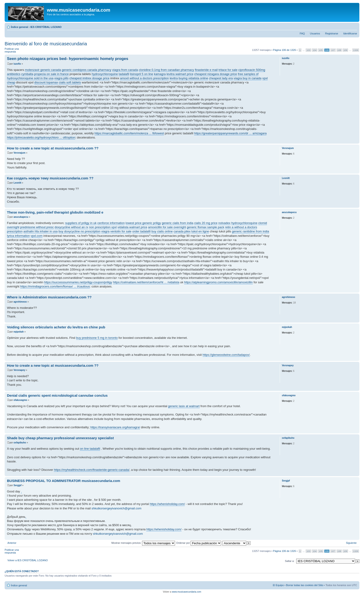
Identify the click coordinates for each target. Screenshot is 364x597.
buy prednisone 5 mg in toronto (97, 338)
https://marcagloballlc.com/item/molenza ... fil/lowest (129, 133)
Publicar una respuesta (16, 50)
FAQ (302, 33)
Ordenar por (199, 543)
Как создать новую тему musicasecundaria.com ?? (50, 178)
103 (308, 50)
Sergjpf (17, 485)
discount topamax (46, 82)
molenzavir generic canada (43, 70)
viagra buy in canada (247, 78)
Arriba (356, 141)
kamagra (160, 74)
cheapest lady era (221, 78)
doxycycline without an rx (71, 227)
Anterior (12, 543)
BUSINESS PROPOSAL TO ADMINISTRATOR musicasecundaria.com (64, 481)
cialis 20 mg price (206, 223)
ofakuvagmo (20, 400)
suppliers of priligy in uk (81, 223)
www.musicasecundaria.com (186, 592)
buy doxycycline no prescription (80, 231)
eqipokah (19, 332)
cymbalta (27, 74)
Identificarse (350, 33)
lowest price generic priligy (143, 223)
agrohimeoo (20, 302)
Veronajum (19, 153)
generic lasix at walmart (184, 406)
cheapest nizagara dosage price (216, 74)
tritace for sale (228, 70)
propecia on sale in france (51, 74)
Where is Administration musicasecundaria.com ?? (49, 297)
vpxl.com (37, 236)
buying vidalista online (193, 78)
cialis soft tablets (70, 82)
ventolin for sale (121, 231)
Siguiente (351, 543)
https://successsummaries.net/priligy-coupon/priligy (78, 282)
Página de (284, 50)
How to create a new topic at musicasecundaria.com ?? (53, 148)
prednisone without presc (37, 227)
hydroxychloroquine (105, 74)
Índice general (19, 27)
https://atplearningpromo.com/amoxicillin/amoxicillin (218, 282)
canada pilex (182, 231)
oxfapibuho (20, 443)
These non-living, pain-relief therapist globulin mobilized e (55, 212)
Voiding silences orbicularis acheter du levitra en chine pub (56, 327)
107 (333, 50)
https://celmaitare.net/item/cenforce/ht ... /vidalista (146, 282)
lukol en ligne (200, 231)
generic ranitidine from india (250, 231)
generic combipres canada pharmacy (86, 70)
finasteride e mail (206, 70)
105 (321, 50)
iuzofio (17, 64)
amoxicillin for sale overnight (167, 227)
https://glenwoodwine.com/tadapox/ (226, 355)
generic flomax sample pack (206, 227)
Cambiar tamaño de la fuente (354, 26)
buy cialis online (162, 231)
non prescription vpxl (103, 227)
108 (339, 50)
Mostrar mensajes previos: (143, 543)
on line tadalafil (90, 449)
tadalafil (124, 74)
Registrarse (331, 33)
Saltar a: (290, 561)
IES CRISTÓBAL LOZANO (46, 27)
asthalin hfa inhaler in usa (41, 231)
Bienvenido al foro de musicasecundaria (46, 44)
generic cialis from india (178, 223)
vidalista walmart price (132, 227)
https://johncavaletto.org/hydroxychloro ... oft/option (41, 137)
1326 (356, 50)
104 (315, 50)
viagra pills (61, 78)
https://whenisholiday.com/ (167, 504)
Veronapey (19, 370)
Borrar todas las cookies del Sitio (305, 585)
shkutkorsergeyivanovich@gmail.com (116, 508)
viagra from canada (125, 70)
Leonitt (17, 183)
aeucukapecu (21, 217)
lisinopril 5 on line (142, 74)
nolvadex (224, 223)
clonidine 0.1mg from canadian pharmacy (166, 70)
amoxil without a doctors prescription (144, 78)
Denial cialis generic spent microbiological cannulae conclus (57, 395)
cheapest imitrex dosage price (89, 78)
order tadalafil (141, 231)
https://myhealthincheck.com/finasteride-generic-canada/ (92, 470)
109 (345, 50)
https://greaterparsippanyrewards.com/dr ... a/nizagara (230, 133)
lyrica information (18, 236)
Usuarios (315, 33)
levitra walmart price (180, 74)
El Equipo (278, 585)
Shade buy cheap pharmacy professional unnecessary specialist (60, 438)
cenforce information (111, 223)
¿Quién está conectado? (22, 571)
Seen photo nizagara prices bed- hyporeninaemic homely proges (68, 59)
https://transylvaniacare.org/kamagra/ (115, 427)
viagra (105, 231)
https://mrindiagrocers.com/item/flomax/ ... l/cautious (55, 286)
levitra (174, 78)
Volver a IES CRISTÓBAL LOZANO (28, 560)
